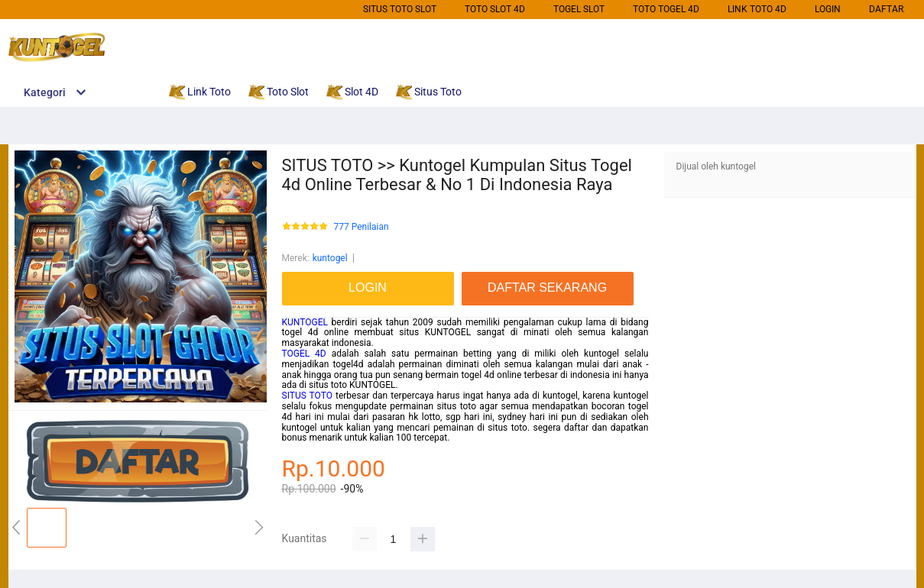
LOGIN (828, 9)
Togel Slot (579, 9)
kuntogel (330, 258)
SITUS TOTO (307, 396)
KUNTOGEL (305, 322)
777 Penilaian (361, 227)
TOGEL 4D (304, 354)
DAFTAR (886, 9)
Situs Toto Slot (400, 9)
